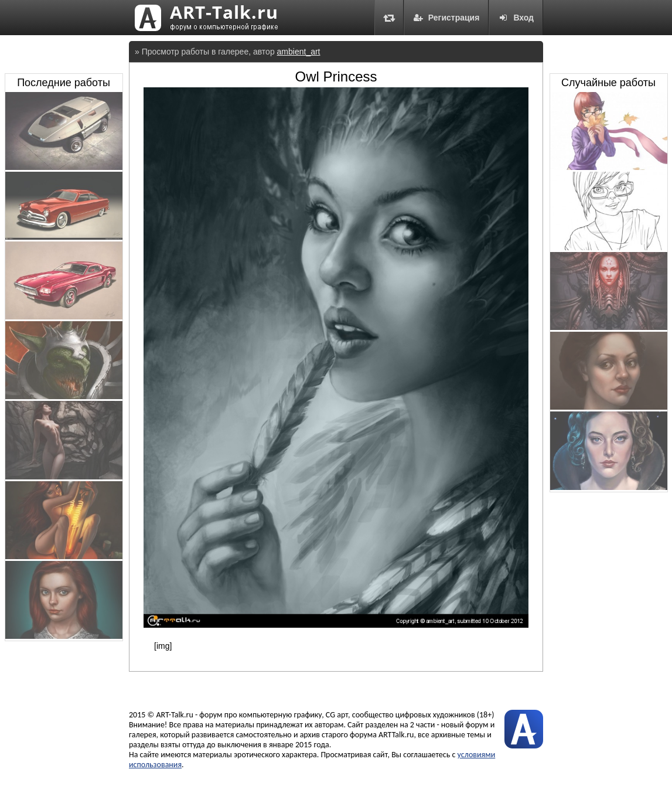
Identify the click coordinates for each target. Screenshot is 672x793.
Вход (516, 18)
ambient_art (299, 52)
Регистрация (446, 18)
